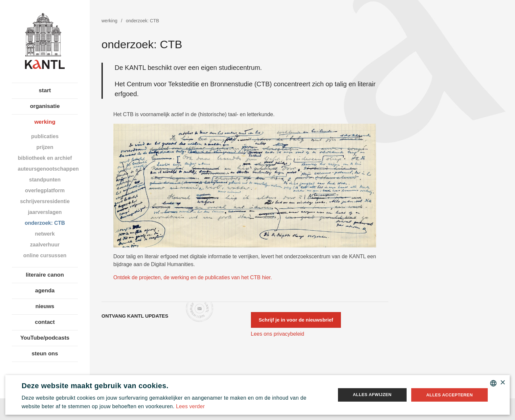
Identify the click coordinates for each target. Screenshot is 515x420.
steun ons (45, 354)
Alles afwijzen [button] (372, 395)
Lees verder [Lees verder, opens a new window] (190, 406)
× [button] (502, 383)
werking (45, 122)
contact (45, 322)
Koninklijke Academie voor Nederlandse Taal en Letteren (45, 41)
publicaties (45, 136)
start (45, 90)
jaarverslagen (45, 212)
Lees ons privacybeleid (278, 334)
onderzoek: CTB (45, 223)
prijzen (45, 147)
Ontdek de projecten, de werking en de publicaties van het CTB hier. (193, 277)
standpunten (45, 180)
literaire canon (45, 275)
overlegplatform (45, 190)
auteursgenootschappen (48, 169)
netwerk (45, 234)
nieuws (45, 306)
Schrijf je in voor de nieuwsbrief (296, 320)
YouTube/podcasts (45, 338)
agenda (45, 291)
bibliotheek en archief (45, 158)
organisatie (45, 106)
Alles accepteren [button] (450, 395)
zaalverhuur (45, 245)
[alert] (258, 395)
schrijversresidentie (45, 201)
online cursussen (45, 255)
